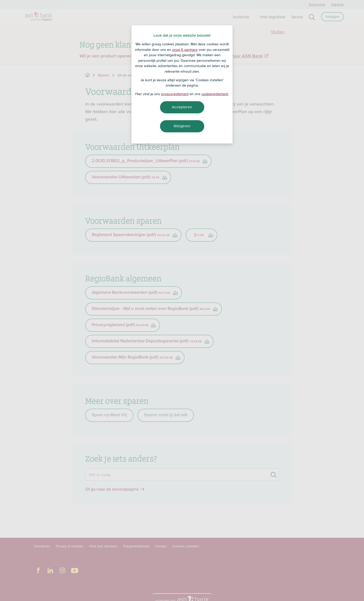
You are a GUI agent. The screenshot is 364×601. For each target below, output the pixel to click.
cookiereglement (215, 94)
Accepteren (182, 107)
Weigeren (182, 126)
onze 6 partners (185, 50)
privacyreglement (175, 94)
